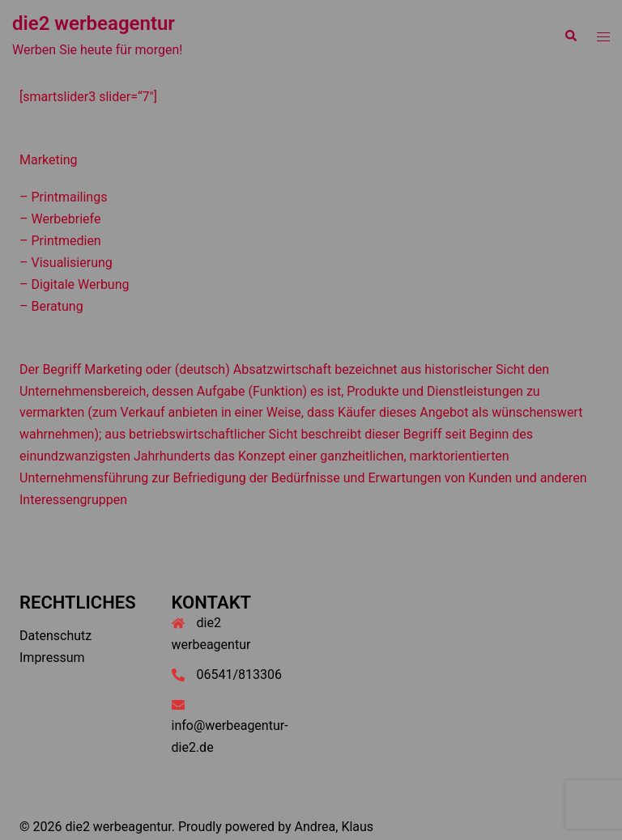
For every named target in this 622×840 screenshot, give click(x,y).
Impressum (52, 658)
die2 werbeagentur (94, 23)
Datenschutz (55, 636)
